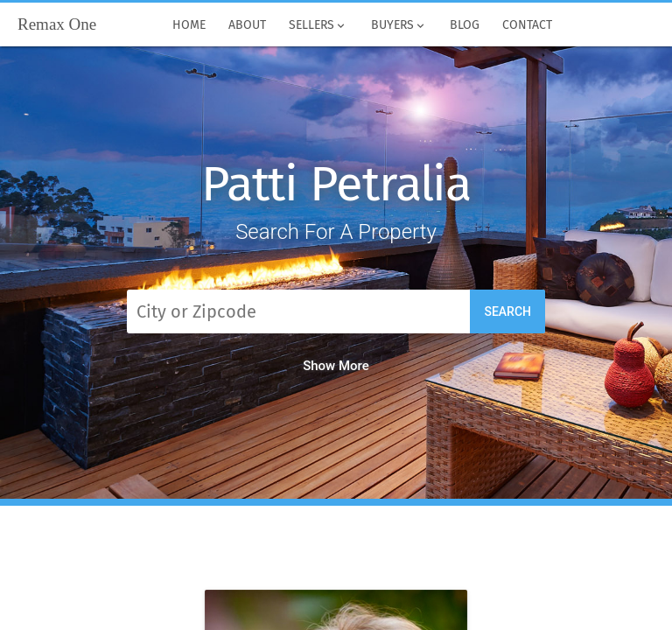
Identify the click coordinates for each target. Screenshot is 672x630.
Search (507, 311)
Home (189, 25)
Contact (527, 25)
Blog (465, 25)
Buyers (398, 25)
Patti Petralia (336, 184)
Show (336, 366)
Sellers (318, 25)
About (247, 25)
